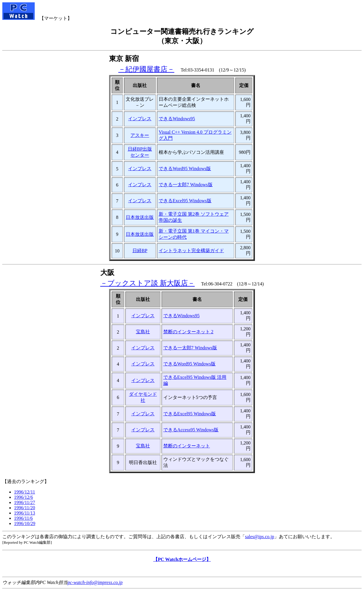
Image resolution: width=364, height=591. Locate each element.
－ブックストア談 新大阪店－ (148, 283)
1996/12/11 (24, 492)
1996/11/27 (24, 502)
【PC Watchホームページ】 (182, 559)
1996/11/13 (24, 513)
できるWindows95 (177, 119)
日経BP (140, 251)
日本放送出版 (140, 217)
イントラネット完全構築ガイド (191, 251)
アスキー (140, 135)
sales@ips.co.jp (260, 537)
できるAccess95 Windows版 (191, 430)
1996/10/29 (25, 523)
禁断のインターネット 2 (188, 332)
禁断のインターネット (187, 446)
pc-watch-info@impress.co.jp (95, 582)
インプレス (140, 119)
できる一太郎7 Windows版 (186, 185)
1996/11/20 (24, 508)
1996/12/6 (23, 497)
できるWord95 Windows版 (185, 169)
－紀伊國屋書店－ (146, 69)
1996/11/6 (23, 518)
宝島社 (143, 332)
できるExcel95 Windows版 (185, 201)
